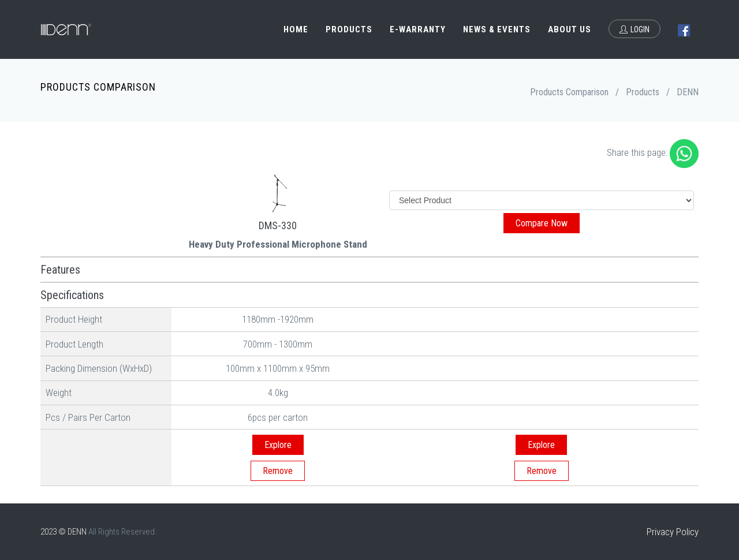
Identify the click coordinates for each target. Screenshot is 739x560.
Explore (278, 445)
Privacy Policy (673, 532)
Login (635, 29)
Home (296, 29)
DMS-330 (278, 225)
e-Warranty (418, 29)
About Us (570, 29)
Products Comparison (569, 92)
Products (349, 29)
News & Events (497, 29)
